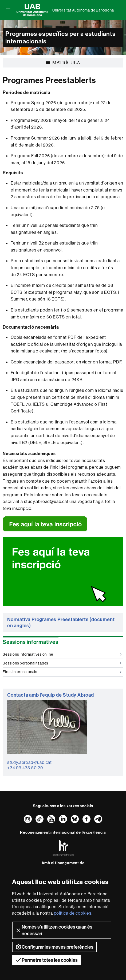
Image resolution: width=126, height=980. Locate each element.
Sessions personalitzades (62, 663)
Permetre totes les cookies (46, 960)
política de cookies (73, 913)
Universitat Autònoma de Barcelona (83, 10)
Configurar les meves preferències (54, 947)
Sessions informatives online (62, 654)
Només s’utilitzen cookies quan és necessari (54, 930)
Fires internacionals (62, 672)
